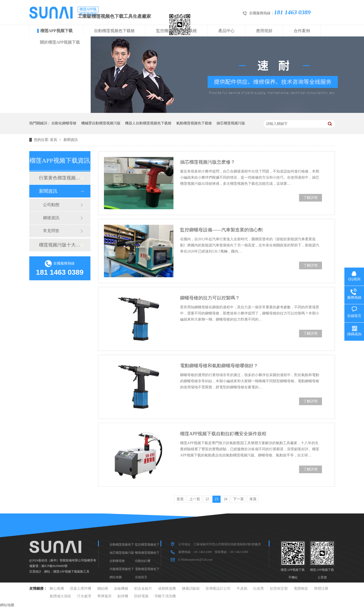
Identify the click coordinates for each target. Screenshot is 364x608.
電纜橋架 (301, 589)
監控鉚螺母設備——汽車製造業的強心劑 (221, 230)
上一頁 (195, 499)
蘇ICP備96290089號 (55, 566)
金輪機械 (121, 589)
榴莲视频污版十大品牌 (60, 245)
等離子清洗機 (165, 596)
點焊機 (123, 596)
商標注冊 (321, 589)
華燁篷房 (104, 596)
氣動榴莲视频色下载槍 (194, 123)
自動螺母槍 (117, 561)
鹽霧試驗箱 (191, 589)
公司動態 (51, 205)
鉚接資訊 (51, 218)
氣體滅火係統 (60, 596)
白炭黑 (259, 589)
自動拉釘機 (143, 561)
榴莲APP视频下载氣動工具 (71, 572)
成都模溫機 (167, 589)
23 (217, 499)
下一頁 (238, 499)
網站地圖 (116, 577)
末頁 (253, 499)
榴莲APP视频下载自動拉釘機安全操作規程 (223, 434)
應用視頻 (264, 31)
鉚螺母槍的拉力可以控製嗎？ (210, 298)
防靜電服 (141, 596)
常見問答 (51, 231)
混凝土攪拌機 (80, 589)
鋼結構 (103, 589)
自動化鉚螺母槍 (64, 123)
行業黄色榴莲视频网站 (60, 178)
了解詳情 (311, 198)
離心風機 (57, 589)
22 (207, 499)
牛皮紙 (242, 589)
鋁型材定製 (279, 589)
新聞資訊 (71, 140)
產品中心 (226, 31)
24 (226, 499)
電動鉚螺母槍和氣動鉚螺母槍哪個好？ (219, 366)
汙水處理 (84, 596)
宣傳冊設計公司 (218, 589)
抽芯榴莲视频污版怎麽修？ (208, 162)
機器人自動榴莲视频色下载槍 (148, 123)
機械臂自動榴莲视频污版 (101, 123)
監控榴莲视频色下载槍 (177, 31)
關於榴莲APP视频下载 (60, 42)
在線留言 (141, 577)
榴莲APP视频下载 (56, 31)
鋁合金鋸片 (143, 589)
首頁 (54, 140)
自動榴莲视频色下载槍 (114, 31)
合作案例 (302, 31)
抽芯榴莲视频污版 (231, 123)
